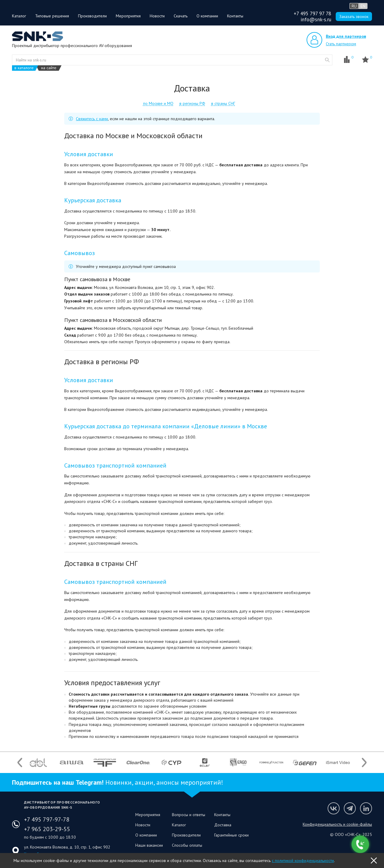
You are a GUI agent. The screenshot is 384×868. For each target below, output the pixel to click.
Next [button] (364, 763)
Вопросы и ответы (189, 815)
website (327, 60)
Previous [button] (20, 763)
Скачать (181, 16)
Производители (92, 16)
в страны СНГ (223, 103)
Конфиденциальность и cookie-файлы (337, 824)
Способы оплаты (187, 845)
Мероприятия (128, 16)
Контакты (235, 16)
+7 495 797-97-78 (47, 819)
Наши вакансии (149, 845)
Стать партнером (341, 44)
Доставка (223, 825)
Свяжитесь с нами (92, 119)
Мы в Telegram (350, 808)
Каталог (19, 16)
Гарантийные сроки (231, 835)
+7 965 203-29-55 (47, 829)
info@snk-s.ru (316, 19)
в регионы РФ (192, 103)
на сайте (49, 68)
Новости (157, 16)
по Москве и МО (158, 103)
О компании (207, 16)
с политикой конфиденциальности (303, 861)
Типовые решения (52, 16)
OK (374, 861)
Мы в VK (334, 808)
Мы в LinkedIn (366, 808)
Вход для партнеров (346, 36)
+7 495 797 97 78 (312, 13)
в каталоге (24, 68)
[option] (38, 762)
